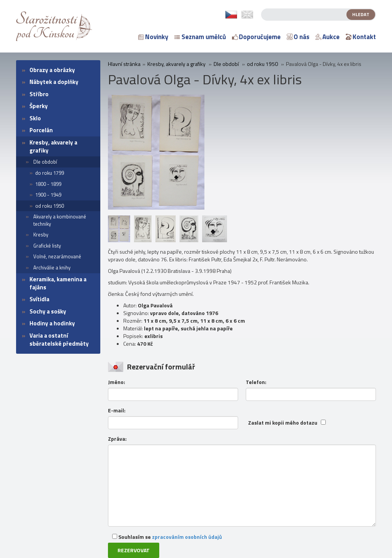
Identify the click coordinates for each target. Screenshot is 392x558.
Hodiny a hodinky (52, 323)
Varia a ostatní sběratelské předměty (59, 340)
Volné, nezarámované (57, 256)
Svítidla (39, 299)
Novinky (153, 37)
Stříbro (39, 94)
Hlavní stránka (124, 64)
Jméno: (117, 382)
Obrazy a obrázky (52, 70)
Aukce (327, 37)
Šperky (39, 106)
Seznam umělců (200, 37)
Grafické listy (47, 246)
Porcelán (41, 130)
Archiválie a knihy (52, 268)
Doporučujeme (256, 37)
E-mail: (117, 410)
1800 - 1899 (48, 184)
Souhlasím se (167, 537)
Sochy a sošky (48, 311)
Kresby (41, 235)
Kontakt (361, 37)
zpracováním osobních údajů (187, 537)
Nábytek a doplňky (54, 82)
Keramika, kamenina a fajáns (58, 283)
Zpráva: (117, 439)
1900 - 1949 (48, 195)
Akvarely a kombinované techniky (60, 220)
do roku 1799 (50, 173)
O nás (298, 37)
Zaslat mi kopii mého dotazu (283, 423)
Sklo (35, 118)
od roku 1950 (50, 206)
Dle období (45, 162)
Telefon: (256, 382)
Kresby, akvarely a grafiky (53, 146)
